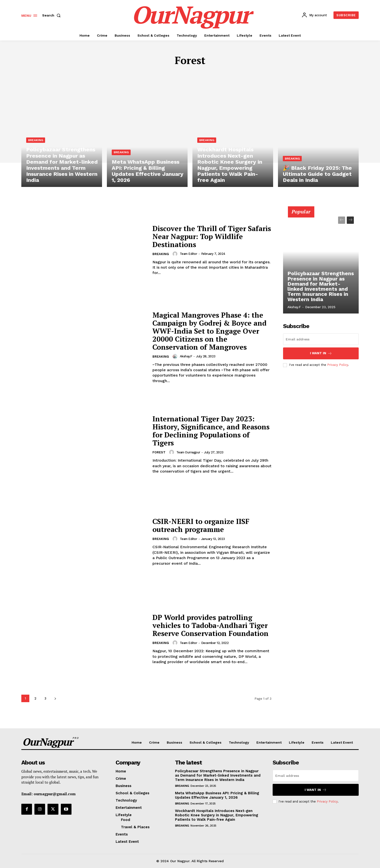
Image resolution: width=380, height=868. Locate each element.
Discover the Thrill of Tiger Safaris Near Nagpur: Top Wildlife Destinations (201, 236)
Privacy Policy (338, 365)
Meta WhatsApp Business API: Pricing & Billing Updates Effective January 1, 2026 (217, 795)
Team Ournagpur (188, 452)
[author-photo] (176, 254)
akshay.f (186, 356)
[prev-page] (342, 220)
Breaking (36, 142)
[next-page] (55, 698)
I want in (321, 353)
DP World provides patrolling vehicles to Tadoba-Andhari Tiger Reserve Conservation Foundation (212, 625)
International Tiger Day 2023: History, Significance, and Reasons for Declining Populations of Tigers (205, 431)
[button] (52, 15)
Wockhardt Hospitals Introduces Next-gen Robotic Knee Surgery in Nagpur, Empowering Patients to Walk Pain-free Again (217, 815)
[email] (321, 339)
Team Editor (189, 254)
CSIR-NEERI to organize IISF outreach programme (202, 525)
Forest (159, 453)
